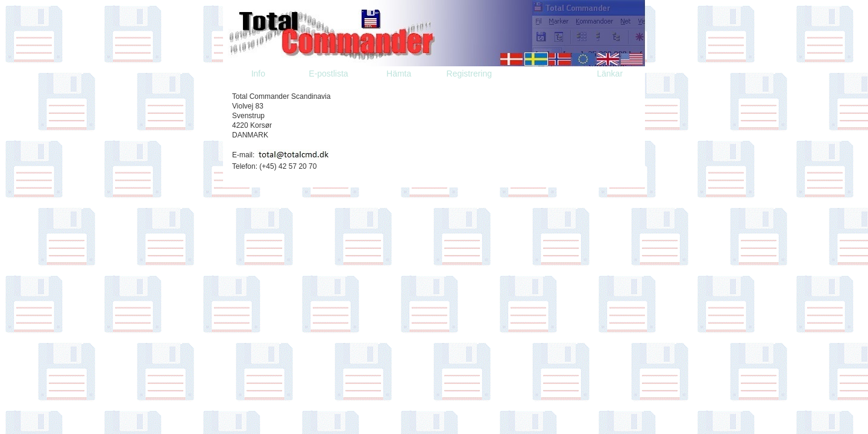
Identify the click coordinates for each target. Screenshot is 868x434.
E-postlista (328, 74)
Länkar (610, 74)
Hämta (399, 74)
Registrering (469, 74)
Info (258, 74)
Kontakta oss (539, 74)
